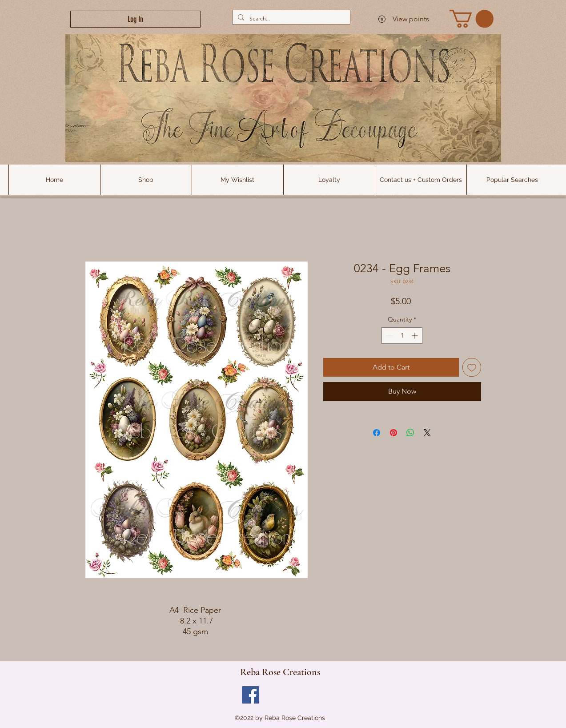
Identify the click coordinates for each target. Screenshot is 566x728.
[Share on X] (427, 433)
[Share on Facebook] (377, 433)
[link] (472, 19)
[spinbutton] (402, 336)
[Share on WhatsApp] (410, 433)
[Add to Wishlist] (472, 367)
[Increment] (415, 336)
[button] (512, 180)
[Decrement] (388, 336)
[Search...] (290, 18)
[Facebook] (251, 695)
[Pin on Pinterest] (393, 433)
